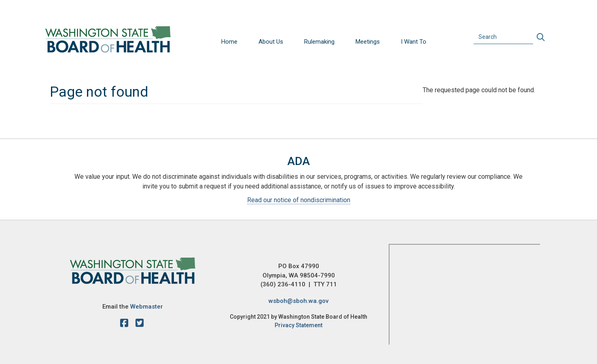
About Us (271, 42)
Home (229, 42)
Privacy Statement (298, 325)
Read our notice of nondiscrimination (299, 200)
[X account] (140, 324)
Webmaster (147, 307)
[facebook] (126, 324)
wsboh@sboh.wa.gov (298, 301)
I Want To (414, 42)
